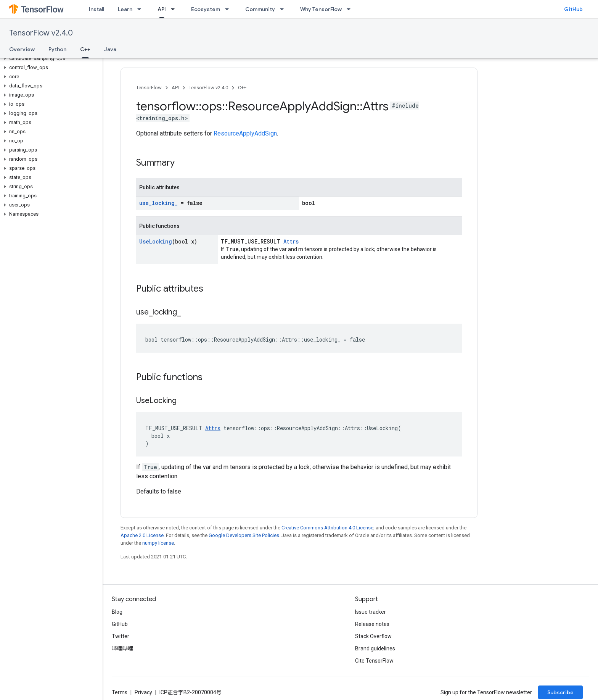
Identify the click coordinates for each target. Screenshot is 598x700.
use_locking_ (158, 203)
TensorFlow (149, 88)
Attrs (291, 241)
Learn (125, 9)
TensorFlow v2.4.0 (41, 33)
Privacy (143, 692)
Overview (22, 49)
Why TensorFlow (321, 9)
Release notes (372, 624)
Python (57, 49)
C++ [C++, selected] (85, 49)
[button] (50, 58)
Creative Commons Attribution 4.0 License (327, 528)
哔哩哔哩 (122, 648)
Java (110, 49)
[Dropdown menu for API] (175, 9)
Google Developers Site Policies (244, 535)
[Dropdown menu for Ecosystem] (229, 9)
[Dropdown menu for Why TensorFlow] (351, 9)
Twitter (121, 636)
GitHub (573, 9)
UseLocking (156, 241)
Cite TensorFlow (374, 661)
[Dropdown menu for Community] (284, 9)
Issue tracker (371, 612)
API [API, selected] (162, 9)
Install (96, 9)
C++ (242, 88)
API (175, 88)
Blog (117, 612)
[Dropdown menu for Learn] (141, 9)
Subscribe (560, 692)
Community (260, 9)
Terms (120, 692)
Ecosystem (206, 9)
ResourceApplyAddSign (245, 133)
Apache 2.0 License (142, 535)
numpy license (158, 543)
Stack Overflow (373, 636)
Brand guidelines (375, 648)
